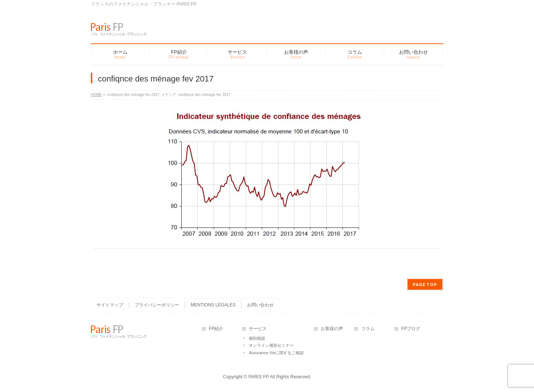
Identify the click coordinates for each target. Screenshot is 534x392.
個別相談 (257, 338)
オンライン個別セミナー (271, 345)
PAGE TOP (425, 284)
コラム (368, 329)
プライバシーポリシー (157, 305)
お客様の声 (332, 329)
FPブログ (411, 329)
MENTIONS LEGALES (213, 305)
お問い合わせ (260, 305)
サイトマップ (110, 305)
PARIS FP (259, 377)
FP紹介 (216, 329)
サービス (258, 329)
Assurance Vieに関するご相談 (276, 353)
